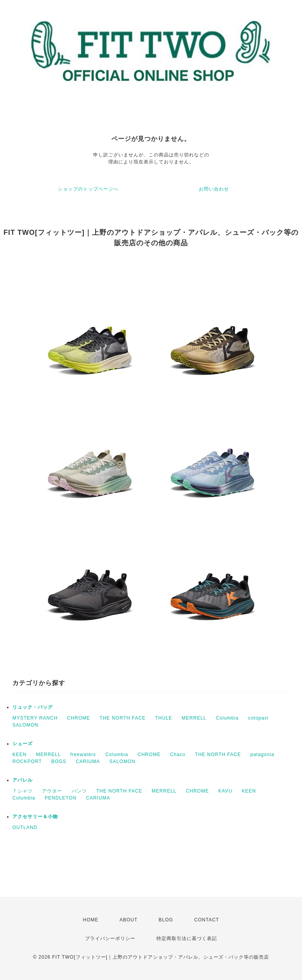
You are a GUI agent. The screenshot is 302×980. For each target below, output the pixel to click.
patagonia (262, 755)
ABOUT (128, 920)
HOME (91, 920)
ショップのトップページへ (88, 189)
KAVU (226, 791)
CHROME (79, 718)
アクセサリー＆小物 (35, 817)
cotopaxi (258, 718)
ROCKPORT (27, 761)
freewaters (83, 755)
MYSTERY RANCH (35, 718)
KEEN (20, 755)
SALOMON (25, 725)
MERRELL (194, 718)
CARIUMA (88, 761)
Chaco (178, 755)
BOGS (59, 761)
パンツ (79, 791)
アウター (52, 791)
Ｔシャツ (23, 791)
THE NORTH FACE (123, 718)
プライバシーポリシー (110, 938)
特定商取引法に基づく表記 (187, 938)
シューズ (23, 744)
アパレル (23, 780)
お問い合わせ (214, 189)
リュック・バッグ (33, 707)
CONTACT (207, 920)
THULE (163, 718)
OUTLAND (25, 827)
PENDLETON (61, 798)
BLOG (166, 920)
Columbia (227, 718)
